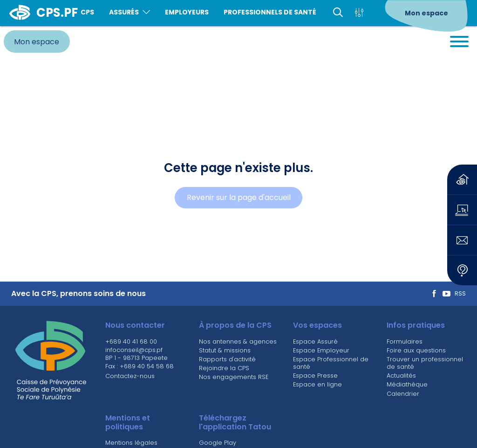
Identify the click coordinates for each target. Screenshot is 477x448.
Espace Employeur (321, 350)
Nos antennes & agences (238, 341)
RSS (460, 294)
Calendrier (403, 394)
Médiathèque (407, 384)
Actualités (401, 376)
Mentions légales (131, 443)
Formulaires (405, 341)
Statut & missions (225, 350)
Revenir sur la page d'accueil (239, 197)
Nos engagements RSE (234, 377)
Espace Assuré (315, 341)
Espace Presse (315, 376)
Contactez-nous (130, 376)
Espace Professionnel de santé (331, 363)
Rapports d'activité (227, 359)
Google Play (218, 443)
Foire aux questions (416, 350)
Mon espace (426, 13)
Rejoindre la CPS (224, 368)
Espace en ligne (317, 384)
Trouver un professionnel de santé (425, 363)
